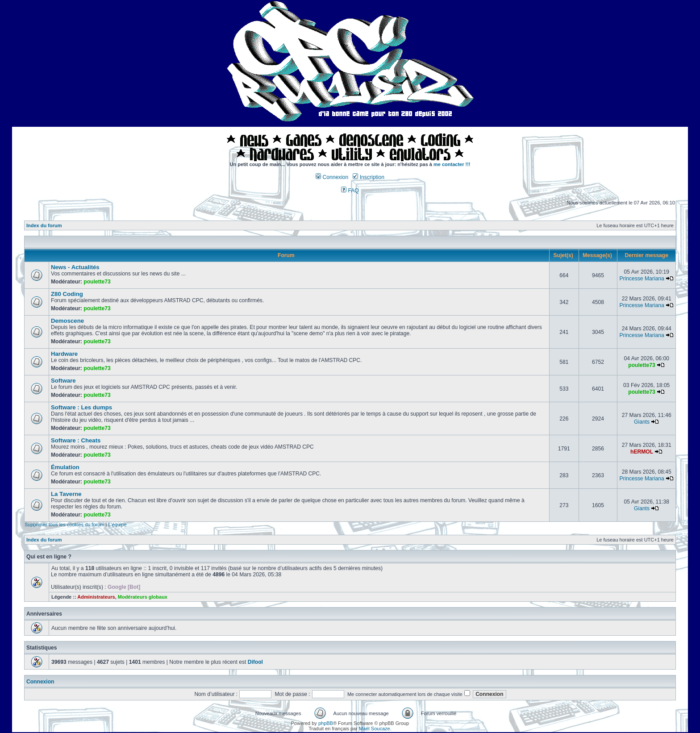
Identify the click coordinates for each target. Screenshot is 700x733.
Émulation (65, 467)
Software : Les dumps (81, 407)
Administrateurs (96, 597)
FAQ (350, 191)
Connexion (332, 177)
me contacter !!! (452, 164)
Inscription (368, 177)
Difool (255, 662)
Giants (642, 422)
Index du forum (44, 225)
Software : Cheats (76, 440)
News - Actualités (75, 267)
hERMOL (642, 452)
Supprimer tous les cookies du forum (65, 525)
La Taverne (66, 494)
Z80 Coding (67, 294)
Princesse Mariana (642, 279)
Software (63, 381)
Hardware (64, 354)
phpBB (326, 723)
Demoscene (67, 321)
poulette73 (97, 282)
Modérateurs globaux (143, 597)
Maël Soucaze (375, 729)
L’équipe (118, 525)
